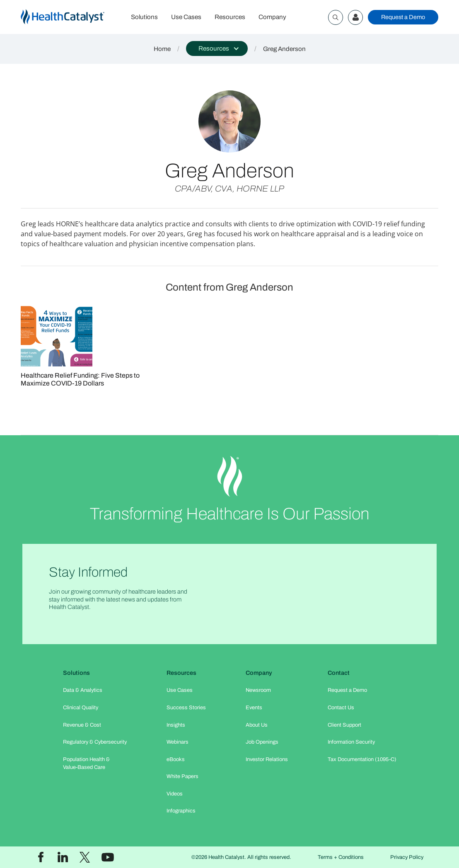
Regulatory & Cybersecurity (95, 742)
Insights (176, 725)
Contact (339, 673)
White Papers (182, 776)
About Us (257, 725)
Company (272, 17)
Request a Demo (403, 17)
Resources (230, 17)
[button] (217, 48)
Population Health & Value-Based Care (86, 763)
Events (254, 708)
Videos (175, 794)
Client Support (344, 725)
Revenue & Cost (82, 725)
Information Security (351, 742)
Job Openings (262, 742)
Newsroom (258, 690)
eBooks (176, 759)
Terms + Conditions (341, 857)
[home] (72, 17)
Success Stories (186, 708)
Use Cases (186, 17)
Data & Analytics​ (83, 690)
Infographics (181, 811)
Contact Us (341, 708)
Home (162, 49)
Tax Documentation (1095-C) (362, 759)
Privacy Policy (407, 857)
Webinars (178, 742)
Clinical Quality (81, 708)
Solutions (144, 17)
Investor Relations (267, 759)
